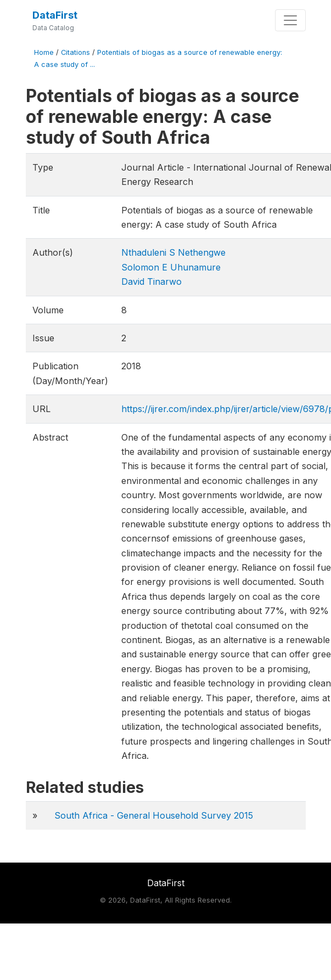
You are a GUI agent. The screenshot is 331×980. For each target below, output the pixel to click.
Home (44, 52)
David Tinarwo (152, 281)
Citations (75, 52)
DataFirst (55, 15)
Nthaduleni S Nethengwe (173, 252)
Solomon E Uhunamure (171, 267)
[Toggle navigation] (290, 20)
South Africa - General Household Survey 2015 (154, 815)
